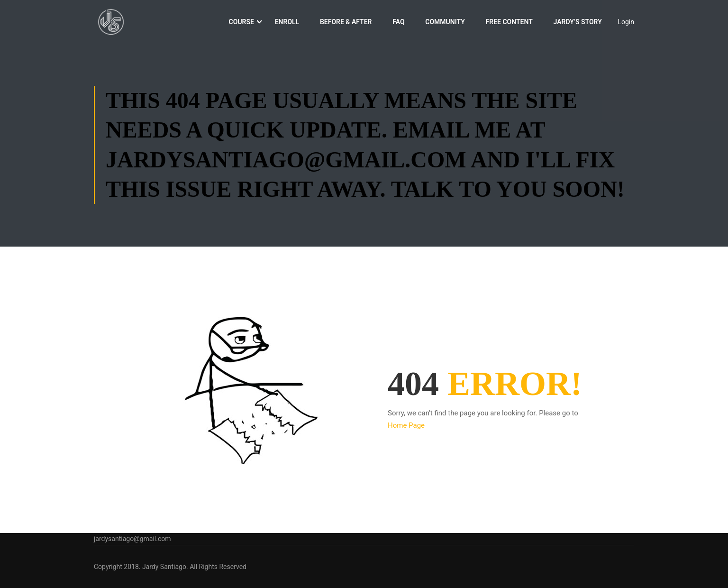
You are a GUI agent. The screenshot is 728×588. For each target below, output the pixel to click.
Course (241, 23)
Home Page (406, 427)
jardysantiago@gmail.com (132, 539)
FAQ (398, 23)
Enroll (287, 23)
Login (626, 23)
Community (445, 23)
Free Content (509, 23)
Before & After (346, 23)
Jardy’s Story (577, 23)
